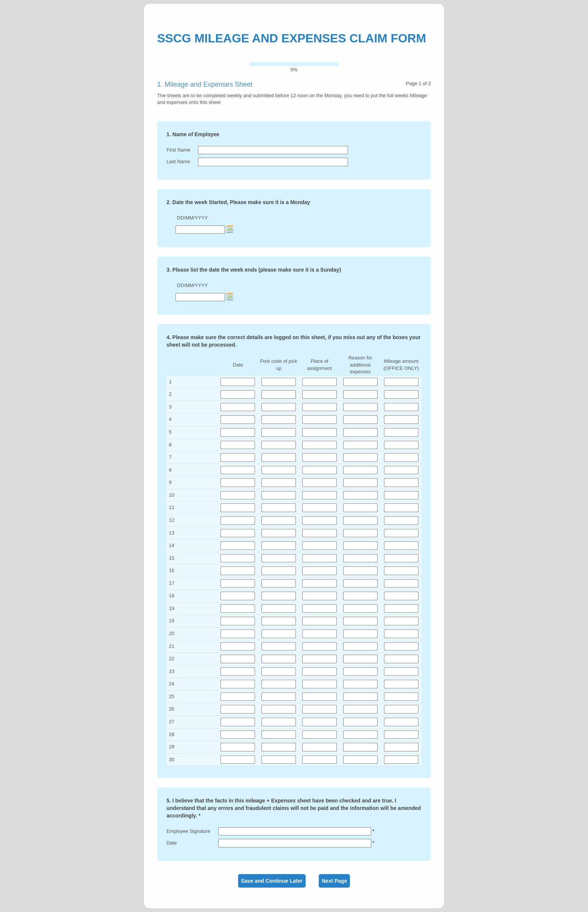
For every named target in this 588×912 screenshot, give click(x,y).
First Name (178, 150)
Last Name (178, 162)
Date (172, 843)
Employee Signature (188, 831)
